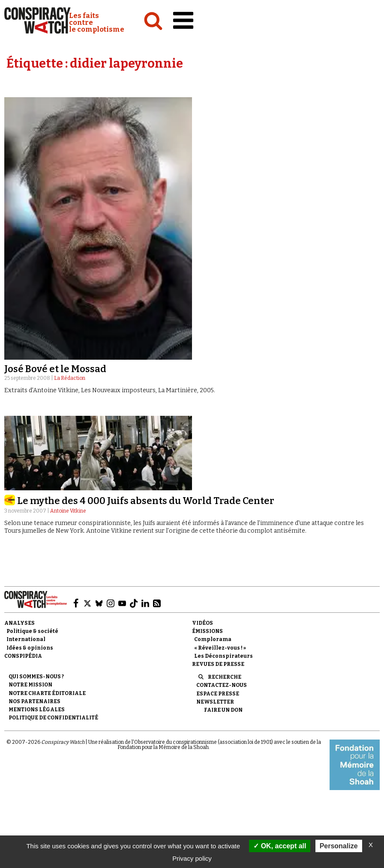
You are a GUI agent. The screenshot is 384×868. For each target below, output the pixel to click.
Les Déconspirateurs (223, 656)
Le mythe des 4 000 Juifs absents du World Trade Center (146, 501)
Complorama (213, 639)
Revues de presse (218, 664)
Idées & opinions (30, 648)
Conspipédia (23, 656)
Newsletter (215, 702)
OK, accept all (280, 846)
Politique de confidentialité (53, 718)
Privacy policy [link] (192, 858)
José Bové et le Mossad (55, 369)
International (26, 639)
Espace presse (218, 694)
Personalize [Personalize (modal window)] (339, 846)
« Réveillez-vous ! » (220, 648)
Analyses (19, 623)
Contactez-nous (222, 685)
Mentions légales (37, 710)
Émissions (207, 631)
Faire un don (223, 710)
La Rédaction (70, 378)
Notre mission (30, 685)
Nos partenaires (34, 701)
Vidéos (202, 623)
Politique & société (32, 631)
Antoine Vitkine (68, 511)
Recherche (225, 677)
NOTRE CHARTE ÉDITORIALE (47, 693)
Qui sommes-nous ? (36, 677)
